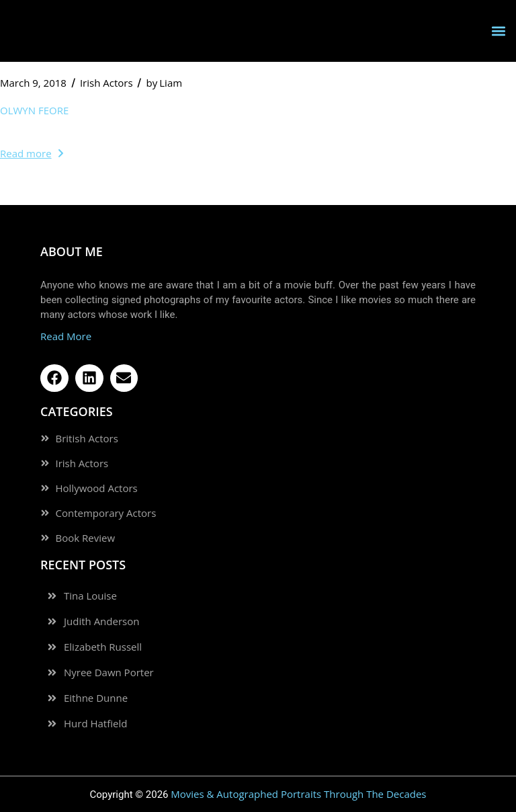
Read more (32, 153)
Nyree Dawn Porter (109, 673)
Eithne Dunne (96, 698)
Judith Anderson (101, 621)
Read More (66, 336)
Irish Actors (106, 83)
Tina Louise (90, 596)
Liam (165, 83)
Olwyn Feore (34, 110)
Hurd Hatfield (95, 724)
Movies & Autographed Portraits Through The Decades (298, 794)
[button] (498, 31)
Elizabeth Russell (103, 647)
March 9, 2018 (33, 83)
